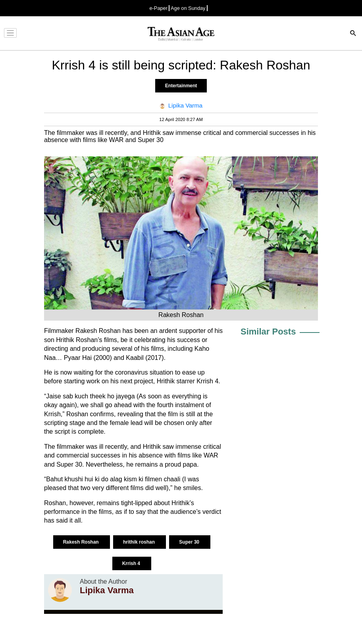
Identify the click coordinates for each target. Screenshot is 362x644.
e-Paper (158, 8)
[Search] (353, 34)
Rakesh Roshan (82, 542)
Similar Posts (268, 332)
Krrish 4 (132, 563)
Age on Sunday (188, 8)
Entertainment (181, 86)
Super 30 (190, 542)
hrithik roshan (140, 542)
